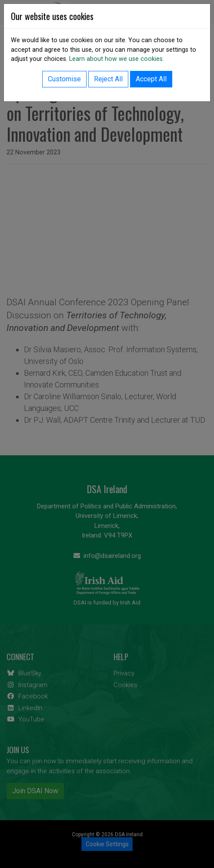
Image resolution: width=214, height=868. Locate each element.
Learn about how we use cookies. (117, 59)
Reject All (108, 79)
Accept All (151, 79)
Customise (64, 79)
